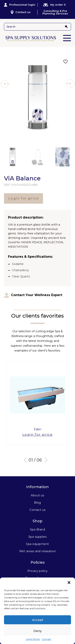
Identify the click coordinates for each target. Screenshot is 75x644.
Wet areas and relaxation (38, 551)
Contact (46, 639)
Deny (37, 631)
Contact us (21, 12)
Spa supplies (38, 537)
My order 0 (54, 5)
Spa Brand (37, 530)
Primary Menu (67, 35)
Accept (38, 620)
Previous (26, 460)
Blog (37, 503)
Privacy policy (38, 571)
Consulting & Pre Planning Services (55, 12)
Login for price (23, 198)
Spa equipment (37, 544)
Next (44, 460)
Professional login (20, 5)
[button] (69, 583)
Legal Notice (33, 639)
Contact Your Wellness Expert (33, 295)
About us (37, 495)
